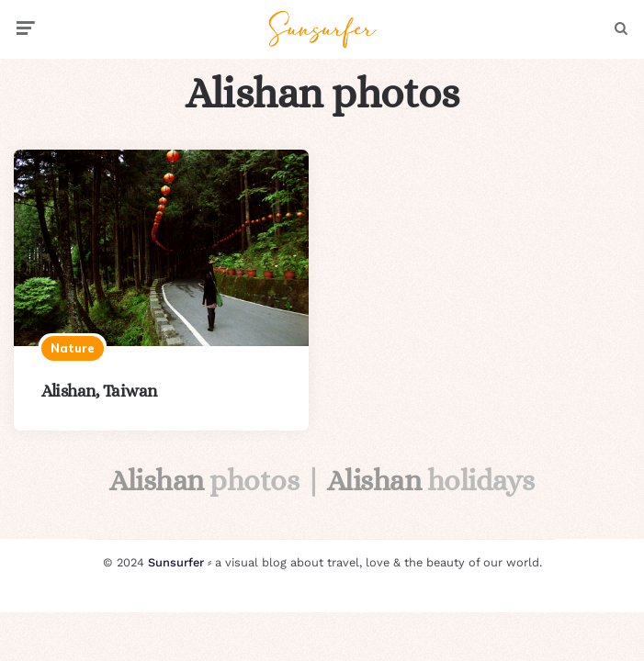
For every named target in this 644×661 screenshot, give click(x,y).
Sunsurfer (176, 562)
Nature (73, 348)
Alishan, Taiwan (99, 391)
